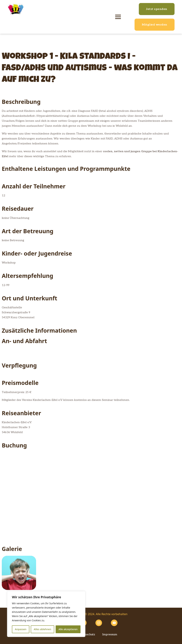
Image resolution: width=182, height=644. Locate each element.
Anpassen (21, 629)
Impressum (110, 635)
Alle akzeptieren (68, 629)
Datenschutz (87, 635)
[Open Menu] (118, 17)
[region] (46, 614)
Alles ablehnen (42, 629)
